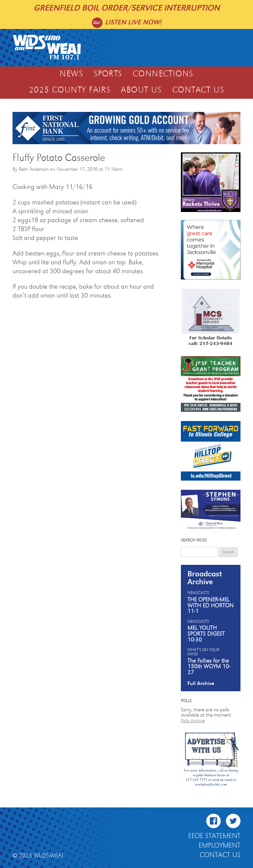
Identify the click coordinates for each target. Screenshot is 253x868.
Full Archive (201, 683)
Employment (220, 846)
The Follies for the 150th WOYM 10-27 (209, 667)
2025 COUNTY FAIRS (70, 90)
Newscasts (198, 593)
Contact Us (198, 90)
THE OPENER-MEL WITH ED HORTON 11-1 (211, 605)
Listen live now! (133, 22)
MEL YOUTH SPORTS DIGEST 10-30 (206, 634)
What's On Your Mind (203, 652)
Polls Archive (193, 721)
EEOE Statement (214, 836)
